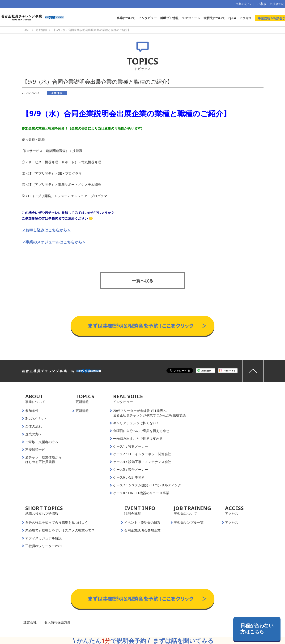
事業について (126, 18)
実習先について (214, 18)
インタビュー (148, 18)
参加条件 (32, 411)
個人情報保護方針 (57, 622)
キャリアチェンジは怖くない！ (136, 423)
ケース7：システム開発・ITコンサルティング (147, 485)
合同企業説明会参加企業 (142, 530)
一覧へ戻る (143, 281)
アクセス (246, 18)
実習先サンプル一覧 (189, 523)
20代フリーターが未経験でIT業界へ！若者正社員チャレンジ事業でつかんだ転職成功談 (149, 413)
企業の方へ (243, 4)
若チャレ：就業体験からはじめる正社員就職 (43, 460)
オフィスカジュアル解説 (43, 538)
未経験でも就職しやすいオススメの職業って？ (60, 530)
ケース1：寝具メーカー (131, 446)
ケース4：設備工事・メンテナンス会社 (142, 462)
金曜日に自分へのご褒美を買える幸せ (141, 431)
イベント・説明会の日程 (142, 523)
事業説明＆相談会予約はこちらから (142, 311)
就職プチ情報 (169, 18)
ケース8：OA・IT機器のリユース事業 (141, 493)
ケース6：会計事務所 (129, 477)
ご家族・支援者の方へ (42, 442)
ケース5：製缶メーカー (131, 470)
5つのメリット (36, 419)
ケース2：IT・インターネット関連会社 (142, 454)
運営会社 (30, 622)
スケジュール (191, 18)
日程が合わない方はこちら (257, 629)
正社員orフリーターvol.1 (44, 546)
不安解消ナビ (35, 450)
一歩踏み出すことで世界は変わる (138, 439)
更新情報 (82, 411)
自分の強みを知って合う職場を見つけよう (57, 523)
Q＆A (232, 18)
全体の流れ (34, 426)
